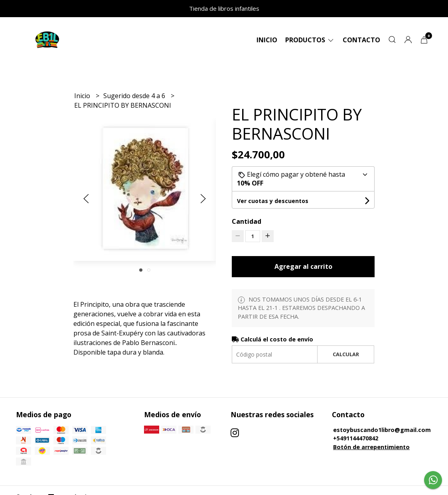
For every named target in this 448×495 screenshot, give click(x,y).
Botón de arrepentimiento (371, 447)
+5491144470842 (356, 438)
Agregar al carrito (303, 266)
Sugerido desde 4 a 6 (135, 96)
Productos (310, 40)
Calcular (346, 354)
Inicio (267, 40)
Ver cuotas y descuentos (273, 201)
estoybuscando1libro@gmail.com (382, 430)
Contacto (361, 40)
